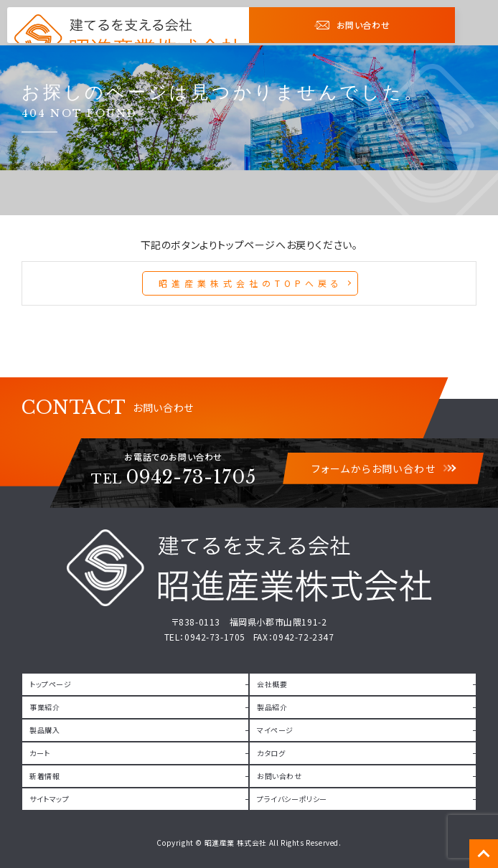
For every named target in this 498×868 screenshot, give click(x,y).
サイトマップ (50, 799)
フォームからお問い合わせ (384, 468)
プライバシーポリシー (292, 799)
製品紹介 (272, 707)
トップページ (51, 684)
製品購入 (44, 730)
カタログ (271, 753)
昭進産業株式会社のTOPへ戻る (251, 283)
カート (40, 753)
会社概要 (272, 684)
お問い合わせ (352, 25)
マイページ (275, 730)
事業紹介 (44, 707)
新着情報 (44, 776)
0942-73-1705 (173, 477)
